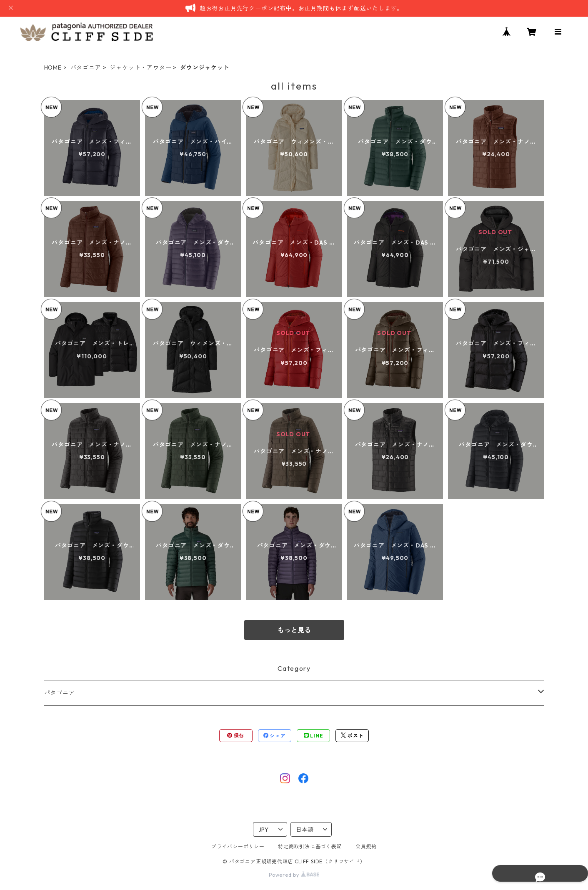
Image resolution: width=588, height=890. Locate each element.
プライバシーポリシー (238, 846)
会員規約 (366, 846)
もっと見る (294, 630)
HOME (53, 67)
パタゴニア (86, 67)
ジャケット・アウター (140, 67)
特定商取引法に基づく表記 (310, 846)
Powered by (294, 875)
